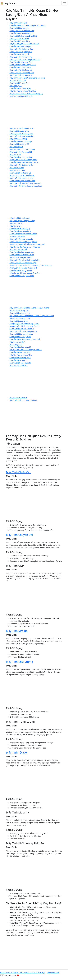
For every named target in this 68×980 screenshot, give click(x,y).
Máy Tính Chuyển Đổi (18, 23)
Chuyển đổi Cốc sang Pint (20, 352)
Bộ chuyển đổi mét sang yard (21, 178)
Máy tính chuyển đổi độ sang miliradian (26, 350)
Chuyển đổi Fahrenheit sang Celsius (24, 162)
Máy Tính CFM (15, 155)
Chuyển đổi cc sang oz (19, 321)
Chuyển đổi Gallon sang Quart (22, 252)
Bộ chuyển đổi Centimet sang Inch (23, 268)
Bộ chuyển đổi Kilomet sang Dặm (23, 263)
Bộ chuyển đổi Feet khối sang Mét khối (25, 183)
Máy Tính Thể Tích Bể (18, 250)
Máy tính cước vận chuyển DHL (22, 175)
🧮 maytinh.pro (9, 3)
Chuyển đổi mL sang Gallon (21, 270)
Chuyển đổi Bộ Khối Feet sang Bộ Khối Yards (27, 25)
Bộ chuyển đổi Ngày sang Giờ (21, 165)
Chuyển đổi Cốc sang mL (20, 28)
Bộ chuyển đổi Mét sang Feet (21, 134)
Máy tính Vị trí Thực (17, 342)
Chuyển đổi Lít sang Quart (20, 337)
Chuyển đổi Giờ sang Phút (20, 358)
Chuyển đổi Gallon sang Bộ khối (23, 181)
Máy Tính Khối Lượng (18, 139)
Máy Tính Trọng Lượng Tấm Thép (23, 91)
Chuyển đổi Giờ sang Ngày (20, 88)
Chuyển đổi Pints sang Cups (21, 141)
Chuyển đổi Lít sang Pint (19, 83)
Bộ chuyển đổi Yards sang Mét (22, 73)
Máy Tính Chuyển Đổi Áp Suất (22, 128)
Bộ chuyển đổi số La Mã (19, 39)
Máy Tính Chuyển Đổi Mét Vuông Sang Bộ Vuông (29, 308)
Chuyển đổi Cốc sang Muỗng (21, 334)
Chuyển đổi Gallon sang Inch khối (23, 36)
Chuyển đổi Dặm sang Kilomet (22, 329)
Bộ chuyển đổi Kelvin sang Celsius (23, 331)
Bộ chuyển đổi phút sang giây (22, 136)
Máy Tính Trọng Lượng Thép (21, 355)
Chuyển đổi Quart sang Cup (21, 62)
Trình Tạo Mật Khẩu (17, 236)
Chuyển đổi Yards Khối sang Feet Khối (25, 339)
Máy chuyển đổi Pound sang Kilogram (25, 247)
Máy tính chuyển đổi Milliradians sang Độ (26, 94)
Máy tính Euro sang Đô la (20, 318)
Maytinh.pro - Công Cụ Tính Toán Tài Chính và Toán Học (23, 973)
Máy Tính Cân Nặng (18, 170)
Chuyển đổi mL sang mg (19, 131)
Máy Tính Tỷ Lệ (16, 86)
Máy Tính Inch (15, 226)
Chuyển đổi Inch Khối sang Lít (22, 33)
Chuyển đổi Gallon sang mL (21, 46)
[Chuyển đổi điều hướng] (64, 3)
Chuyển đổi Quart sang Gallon (22, 255)
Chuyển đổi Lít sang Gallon (20, 67)
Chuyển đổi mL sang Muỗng (21, 157)
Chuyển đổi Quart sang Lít (20, 173)
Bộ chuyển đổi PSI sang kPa (21, 57)
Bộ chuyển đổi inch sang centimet (23, 400)
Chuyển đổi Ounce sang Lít (20, 363)
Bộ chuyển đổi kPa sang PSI (21, 75)
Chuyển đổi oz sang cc (19, 360)
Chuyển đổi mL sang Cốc (20, 54)
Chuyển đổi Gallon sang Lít (20, 347)
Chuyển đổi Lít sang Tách (20, 41)
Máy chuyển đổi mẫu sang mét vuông (25, 273)
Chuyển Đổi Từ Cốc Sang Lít (21, 70)
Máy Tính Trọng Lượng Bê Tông (22, 221)
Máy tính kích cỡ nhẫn (18, 398)
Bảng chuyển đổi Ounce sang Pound (24, 326)
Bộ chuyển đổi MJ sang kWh (21, 52)
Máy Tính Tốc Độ (16, 223)
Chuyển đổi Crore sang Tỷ (20, 229)
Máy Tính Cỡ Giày (17, 168)
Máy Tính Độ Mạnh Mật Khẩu (21, 96)
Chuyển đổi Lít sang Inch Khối (22, 276)
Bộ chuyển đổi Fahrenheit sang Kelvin (25, 260)
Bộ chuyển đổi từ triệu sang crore (23, 160)
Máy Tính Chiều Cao (18, 80)
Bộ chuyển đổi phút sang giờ (21, 239)
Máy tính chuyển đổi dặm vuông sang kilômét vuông (31, 265)
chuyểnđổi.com (53, 973)
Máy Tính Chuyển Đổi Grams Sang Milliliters (27, 78)
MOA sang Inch (16, 345)
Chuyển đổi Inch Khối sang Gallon (23, 234)
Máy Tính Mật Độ (16, 147)
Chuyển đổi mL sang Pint (20, 313)
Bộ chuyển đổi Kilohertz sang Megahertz (26, 186)
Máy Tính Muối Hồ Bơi (18, 365)
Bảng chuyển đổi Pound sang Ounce (24, 324)
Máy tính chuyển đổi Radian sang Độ (24, 44)
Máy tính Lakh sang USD (19, 310)
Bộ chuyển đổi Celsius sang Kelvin (23, 242)
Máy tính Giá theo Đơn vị (20, 218)
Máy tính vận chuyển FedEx (21, 257)
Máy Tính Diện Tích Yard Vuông (22, 149)
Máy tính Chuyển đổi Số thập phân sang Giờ (27, 244)
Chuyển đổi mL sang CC (19, 144)
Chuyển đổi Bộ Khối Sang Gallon (23, 65)
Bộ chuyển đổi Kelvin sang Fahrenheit (25, 60)
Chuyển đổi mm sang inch (20, 231)
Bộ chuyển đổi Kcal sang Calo (21, 49)
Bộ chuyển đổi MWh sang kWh (22, 31)
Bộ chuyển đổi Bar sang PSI (21, 152)
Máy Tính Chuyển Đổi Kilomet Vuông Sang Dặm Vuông (32, 316)
